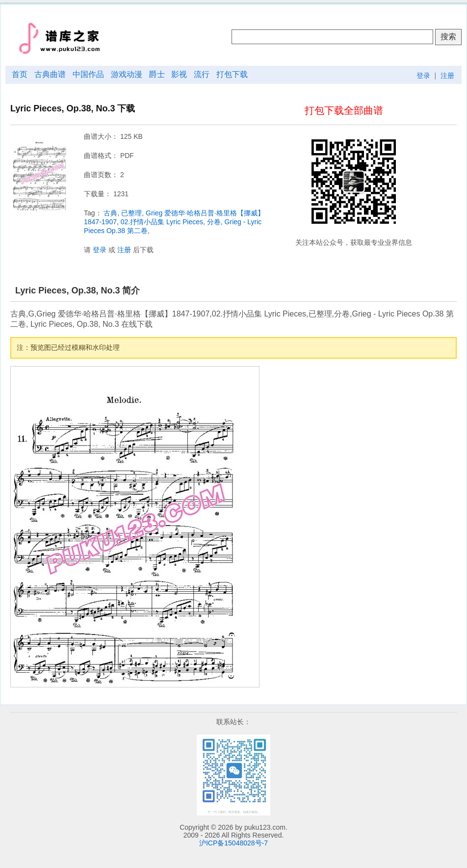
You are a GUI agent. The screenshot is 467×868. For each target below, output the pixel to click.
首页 (20, 74)
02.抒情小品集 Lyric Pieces (162, 222)
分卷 (214, 222)
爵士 (157, 74)
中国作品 (88, 74)
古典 (110, 213)
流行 (202, 74)
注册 (447, 76)
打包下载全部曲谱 (344, 110)
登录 (423, 76)
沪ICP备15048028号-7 (233, 843)
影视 (179, 74)
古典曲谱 (50, 74)
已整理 (131, 213)
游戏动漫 (127, 74)
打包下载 (232, 74)
